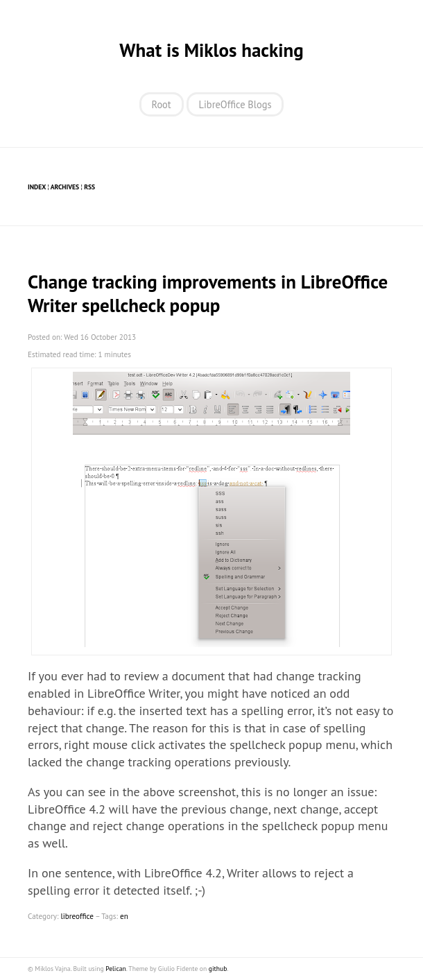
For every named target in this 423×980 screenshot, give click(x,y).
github (218, 969)
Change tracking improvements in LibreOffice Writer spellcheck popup (208, 293)
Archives (65, 187)
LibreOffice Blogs (235, 104)
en (124, 916)
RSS (89, 187)
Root (162, 104)
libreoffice (77, 916)
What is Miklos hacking (211, 50)
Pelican (116, 969)
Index (37, 187)
